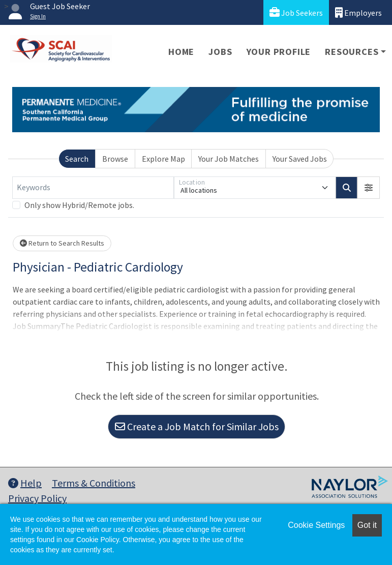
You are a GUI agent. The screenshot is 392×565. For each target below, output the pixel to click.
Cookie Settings (316, 525)
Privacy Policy (37, 498)
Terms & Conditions (94, 483)
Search (77, 159)
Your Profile (279, 52)
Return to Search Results (62, 243)
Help (25, 483)
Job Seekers (296, 12)
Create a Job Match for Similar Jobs (197, 426)
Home (181, 52)
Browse (115, 159)
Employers (358, 12)
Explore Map (163, 159)
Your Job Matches (229, 159)
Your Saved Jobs (300, 159)
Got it (367, 525)
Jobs (220, 52)
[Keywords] (93, 188)
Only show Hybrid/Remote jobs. (79, 205)
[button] (369, 188)
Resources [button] (352, 52)
